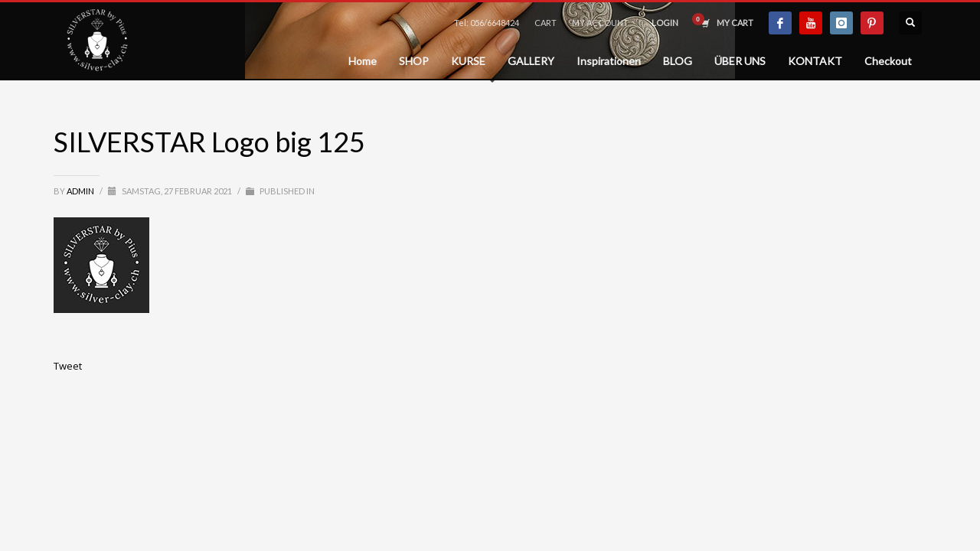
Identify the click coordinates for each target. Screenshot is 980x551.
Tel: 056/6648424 (487, 23)
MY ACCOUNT (600, 23)
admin (81, 191)
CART (546, 23)
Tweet (68, 366)
